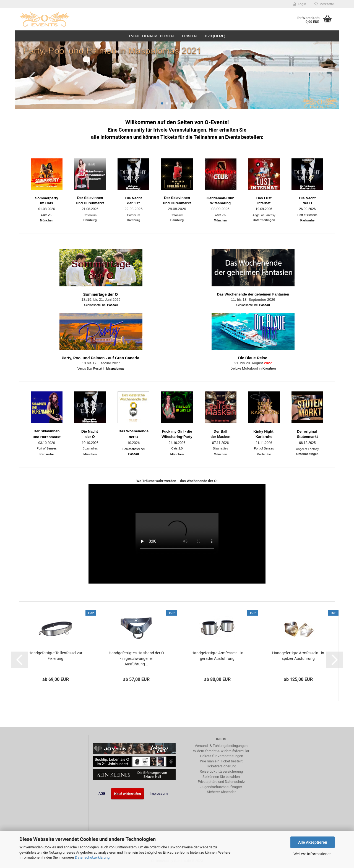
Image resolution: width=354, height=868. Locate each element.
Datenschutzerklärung (92, 857)
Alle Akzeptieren (313, 842)
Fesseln (189, 36)
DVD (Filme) (215, 36)
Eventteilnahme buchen (151, 36)
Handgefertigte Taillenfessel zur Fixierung (55, 656)
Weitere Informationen (313, 854)
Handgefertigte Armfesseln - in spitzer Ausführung (298, 656)
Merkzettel (325, 4)
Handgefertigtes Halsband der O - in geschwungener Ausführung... (136, 658)
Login (300, 4)
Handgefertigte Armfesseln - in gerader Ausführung (217, 656)
